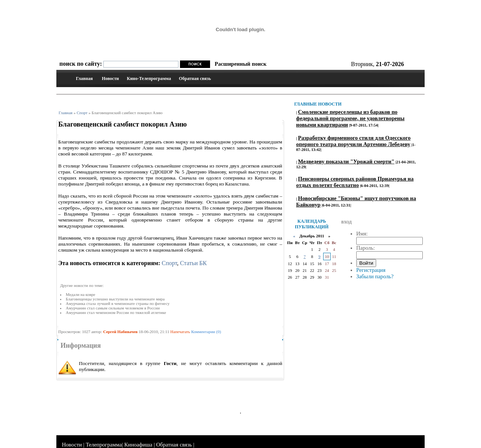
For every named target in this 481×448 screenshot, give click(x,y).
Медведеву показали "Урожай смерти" (346, 161)
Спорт (82, 113)
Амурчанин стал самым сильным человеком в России (113, 308)
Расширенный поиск (240, 64)
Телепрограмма (104, 445)
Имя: (362, 234)
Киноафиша (138, 445)
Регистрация (371, 270)
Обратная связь (195, 78)
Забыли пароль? (375, 276)
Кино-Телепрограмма (149, 78)
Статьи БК (193, 263)
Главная (84, 78)
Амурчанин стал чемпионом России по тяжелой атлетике (116, 312)
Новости (110, 78)
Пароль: (366, 248)
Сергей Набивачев (120, 332)
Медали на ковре (80, 294)
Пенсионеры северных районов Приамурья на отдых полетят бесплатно (355, 182)
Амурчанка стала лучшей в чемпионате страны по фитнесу (118, 303)
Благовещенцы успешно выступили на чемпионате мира (115, 299)
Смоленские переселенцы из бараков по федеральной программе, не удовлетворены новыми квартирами (350, 118)
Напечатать (180, 332)
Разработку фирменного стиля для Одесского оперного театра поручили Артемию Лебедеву (353, 141)
